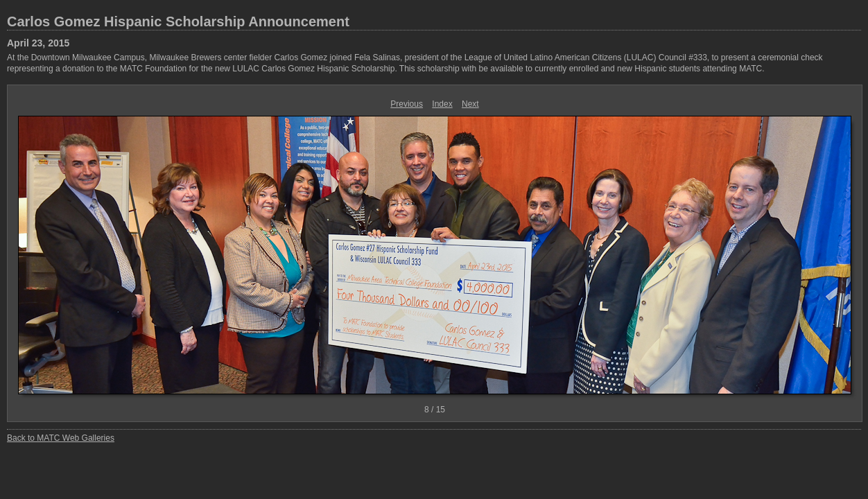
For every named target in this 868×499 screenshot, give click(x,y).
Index (442, 104)
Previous (407, 104)
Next (470, 104)
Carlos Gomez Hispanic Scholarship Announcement (178, 21)
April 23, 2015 (38, 43)
